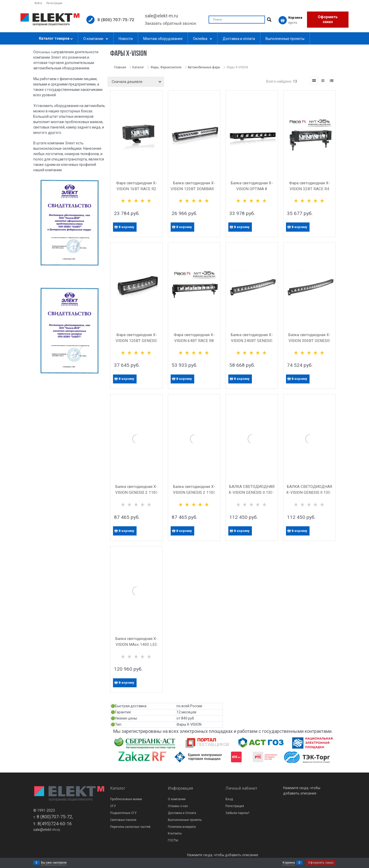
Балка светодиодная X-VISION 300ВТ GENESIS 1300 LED (310, 341)
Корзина (289, 863)
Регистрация (54, 3)
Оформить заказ (328, 19)
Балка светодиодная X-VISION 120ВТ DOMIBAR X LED (194, 189)
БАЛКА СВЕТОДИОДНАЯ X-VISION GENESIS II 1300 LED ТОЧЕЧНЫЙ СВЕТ (309, 492)
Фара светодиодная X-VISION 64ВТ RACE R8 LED (194, 341)
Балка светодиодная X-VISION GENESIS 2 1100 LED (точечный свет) (194, 492)
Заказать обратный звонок (171, 23)
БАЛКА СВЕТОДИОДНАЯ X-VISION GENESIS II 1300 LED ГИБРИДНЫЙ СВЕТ (252, 492)
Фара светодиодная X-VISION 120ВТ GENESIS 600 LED (136, 341)
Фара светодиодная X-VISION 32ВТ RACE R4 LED (310, 189)
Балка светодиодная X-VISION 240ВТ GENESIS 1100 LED (252, 341)
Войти (38, 3)
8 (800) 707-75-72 (116, 20)
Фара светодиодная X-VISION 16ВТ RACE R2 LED (137, 189)
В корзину (126, 227)
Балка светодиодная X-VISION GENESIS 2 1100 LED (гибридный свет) (137, 492)
